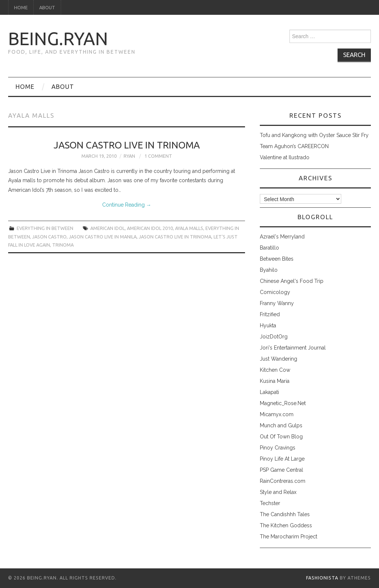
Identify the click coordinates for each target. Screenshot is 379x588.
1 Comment (158, 156)
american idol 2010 (150, 228)
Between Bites (277, 259)
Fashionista (322, 578)
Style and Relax (278, 492)
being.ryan (58, 39)
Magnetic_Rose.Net (283, 403)
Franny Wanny (277, 303)
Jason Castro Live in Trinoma (127, 145)
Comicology (275, 292)
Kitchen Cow (275, 370)
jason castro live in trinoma (175, 237)
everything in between (45, 228)
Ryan (129, 156)
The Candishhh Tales (285, 514)
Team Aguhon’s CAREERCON (294, 146)
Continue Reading (127, 205)
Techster (270, 503)
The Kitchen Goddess (286, 525)
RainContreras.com (283, 481)
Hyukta (268, 325)
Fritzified (270, 314)
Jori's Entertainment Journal (293, 348)
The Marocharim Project (289, 537)
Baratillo (269, 248)
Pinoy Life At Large (282, 459)
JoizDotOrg (274, 337)
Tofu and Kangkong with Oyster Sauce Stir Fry (314, 135)
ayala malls (189, 228)
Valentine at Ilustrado (285, 157)
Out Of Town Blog (281, 437)
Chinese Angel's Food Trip (292, 281)
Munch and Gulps (281, 425)
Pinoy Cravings (278, 448)
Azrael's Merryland (282, 237)
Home (21, 7)
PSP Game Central (281, 470)
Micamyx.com (277, 414)
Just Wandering (279, 359)
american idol (108, 228)
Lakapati (269, 392)
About (47, 7)
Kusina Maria (275, 381)
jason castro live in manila (103, 237)
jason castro (49, 237)
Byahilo (269, 270)
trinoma (63, 245)
